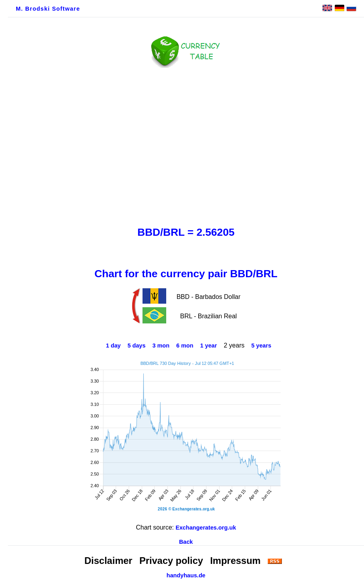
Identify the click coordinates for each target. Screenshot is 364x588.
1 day (113, 346)
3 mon (161, 346)
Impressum (235, 561)
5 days (137, 346)
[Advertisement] (186, 145)
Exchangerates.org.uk (206, 528)
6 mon (185, 346)
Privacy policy (171, 561)
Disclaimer (108, 561)
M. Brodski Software (48, 9)
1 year (208, 346)
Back (186, 542)
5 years (262, 346)
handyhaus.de (186, 575)
